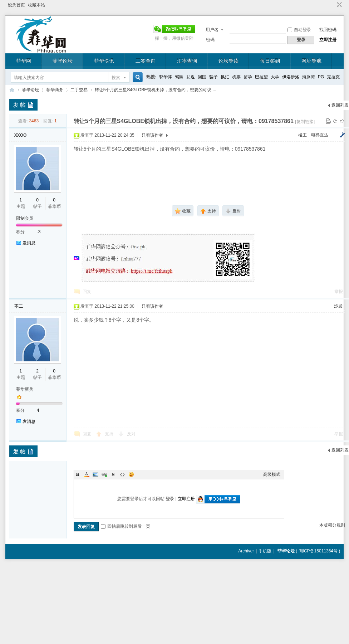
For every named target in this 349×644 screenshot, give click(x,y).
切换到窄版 (338, 5)
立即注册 (328, 40)
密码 (210, 40)
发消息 (29, 243)
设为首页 (16, 5)
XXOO (21, 135)
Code (122, 474)
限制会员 (25, 218)
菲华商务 (55, 90)
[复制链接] (305, 122)
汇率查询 (187, 61)
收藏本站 (36, 5)
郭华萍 (166, 77)
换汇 (225, 77)
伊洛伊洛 (291, 77)
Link (104, 474)
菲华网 (24, 61)
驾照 (179, 77)
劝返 (191, 77)
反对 (131, 434)
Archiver (246, 551)
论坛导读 (228, 61)
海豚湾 (309, 77)
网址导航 (311, 61)
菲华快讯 (104, 61)
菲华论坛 (63, 61)
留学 (248, 77)
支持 (110, 434)
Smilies (131, 474)
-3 (39, 232)
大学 (275, 77)
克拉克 (333, 77)
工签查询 (146, 61)
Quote (113, 474)
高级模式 (272, 474)
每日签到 (270, 61)
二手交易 (79, 90)
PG (321, 77)
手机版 (265, 551)
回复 (87, 292)
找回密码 (328, 30)
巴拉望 (261, 77)
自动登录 (299, 30)
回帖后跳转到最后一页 (126, 526)
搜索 (116, 78)
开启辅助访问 (333, 5)
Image (95, 474)
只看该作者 (152, 135)
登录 (170, 499)
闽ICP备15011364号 (318, 551)
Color (87, 474)
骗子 (213, 77)
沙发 (338, 306)
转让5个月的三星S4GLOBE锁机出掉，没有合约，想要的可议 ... (156, 90)
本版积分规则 (332, 525)
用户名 (212, 30)
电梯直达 (320, 135)
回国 (202, 77)
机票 (236, 77)
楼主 (303, 135)
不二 (19, 306)
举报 (339, 292)
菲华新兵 (25, 389)
